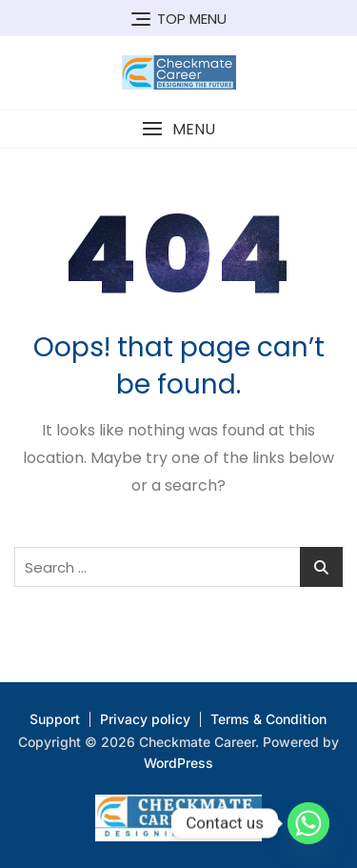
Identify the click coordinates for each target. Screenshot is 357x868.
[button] (178, 129)
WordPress (178, 763)
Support (55, 719)
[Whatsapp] (308, 823)
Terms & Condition (268, 719)
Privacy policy (145, 719)
